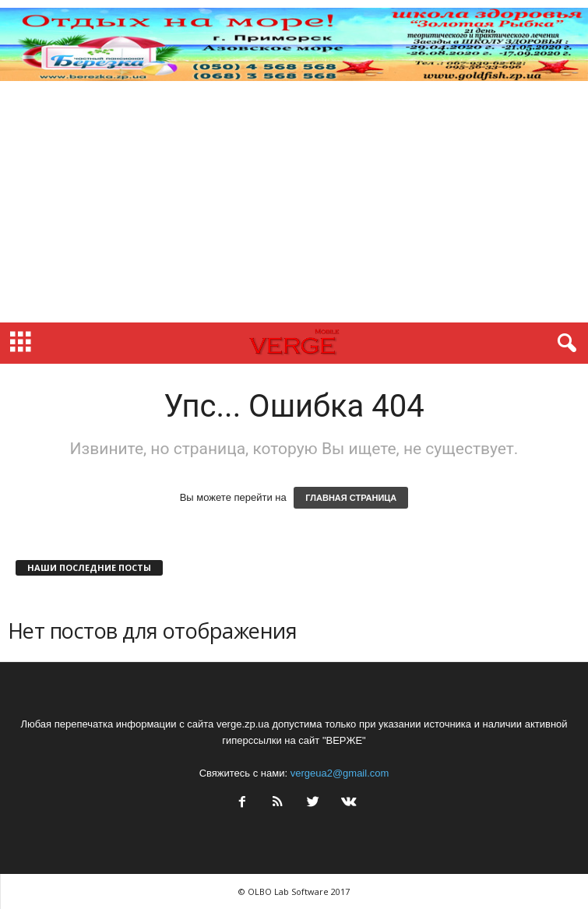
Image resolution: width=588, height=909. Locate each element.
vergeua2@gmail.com (340, 773)
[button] (564, 344)
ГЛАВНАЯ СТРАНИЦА (351, 498)
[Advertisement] (294, 206)
